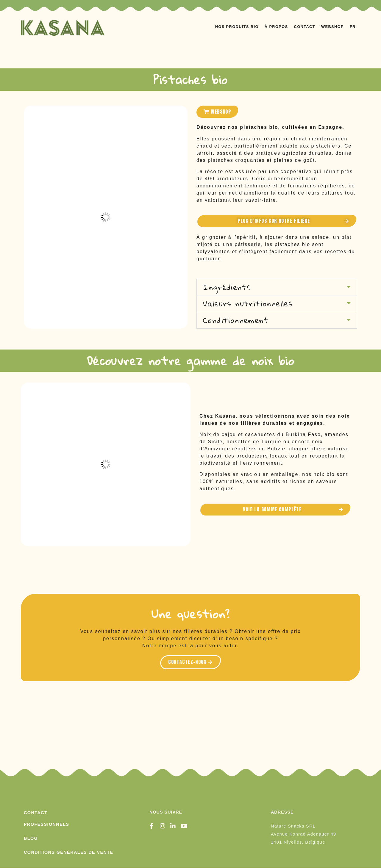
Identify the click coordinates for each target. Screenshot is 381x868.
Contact (36, 813)
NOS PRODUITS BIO (237, 27)
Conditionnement (236, 320)
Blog (31, 838)
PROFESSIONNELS (46, 824)
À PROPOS (276, 27)
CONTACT (305, 27)
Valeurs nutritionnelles (248, 304)
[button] (277, 287)
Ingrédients (227, 287)
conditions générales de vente (68, 852)
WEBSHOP (332, 27)
